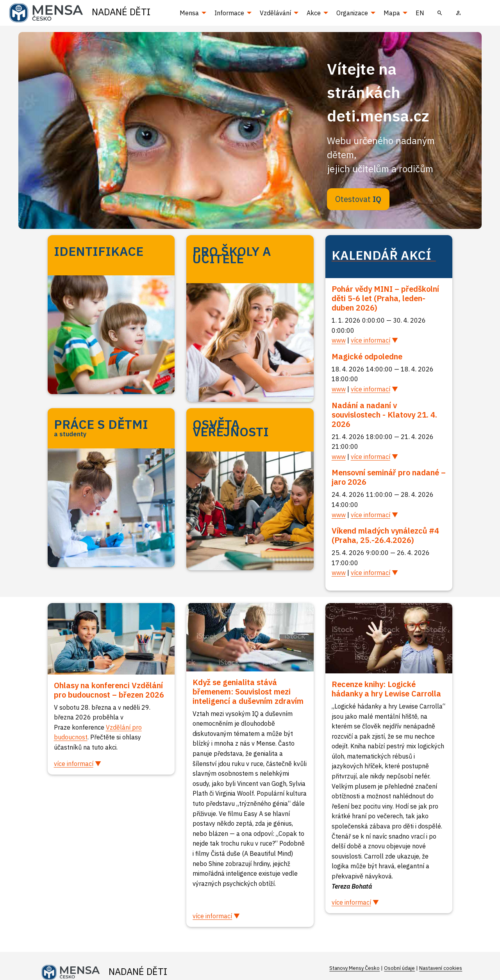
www (339, 340)
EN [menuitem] (420, 13)
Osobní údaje (399, 968)
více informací (371, 340)
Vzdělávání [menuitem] (275, 13)
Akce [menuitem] (314, 13)
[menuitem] (440, 13)
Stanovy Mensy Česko (354, 968)
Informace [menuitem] (229, 13)
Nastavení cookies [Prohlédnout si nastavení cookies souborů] (441, 968)
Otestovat (358, 199)
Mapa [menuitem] (392, 13)
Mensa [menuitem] (189, 13)
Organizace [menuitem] (352, 13)
